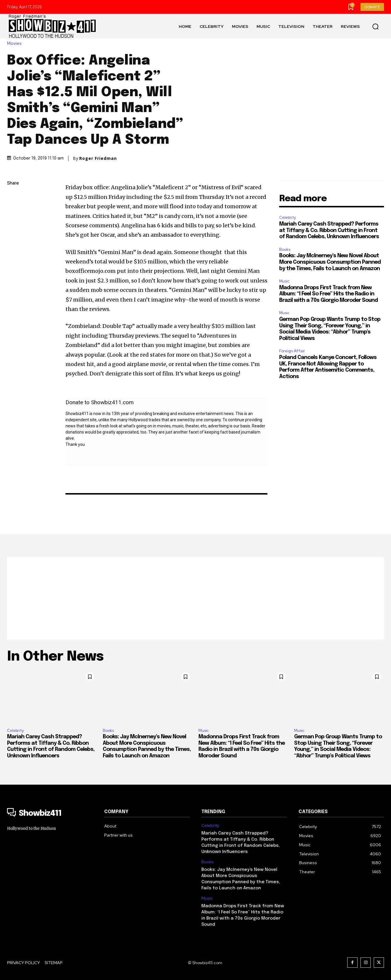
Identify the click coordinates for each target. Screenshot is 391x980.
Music (284, 281)
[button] (375, 26)
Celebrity (288, 218)
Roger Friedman (98, 158)
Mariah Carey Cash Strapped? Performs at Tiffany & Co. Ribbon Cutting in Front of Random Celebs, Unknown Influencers (329, 230)
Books (285, 249)
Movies (16, 44)
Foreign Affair (292, 351)
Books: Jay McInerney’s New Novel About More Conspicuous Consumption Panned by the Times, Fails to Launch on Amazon (330, 262)
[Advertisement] (195, 598)
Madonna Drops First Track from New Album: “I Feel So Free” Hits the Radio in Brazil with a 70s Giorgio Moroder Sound (328, 294)
